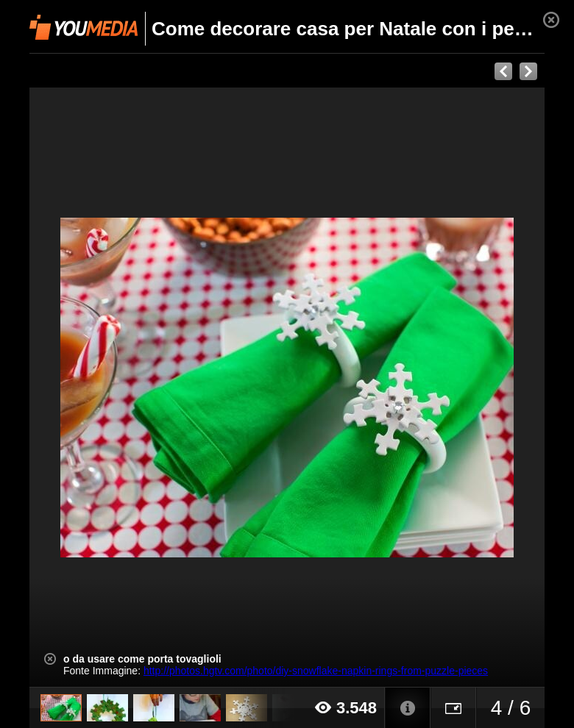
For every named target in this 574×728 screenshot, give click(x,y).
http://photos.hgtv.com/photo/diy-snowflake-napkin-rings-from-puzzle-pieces (316, 671)
